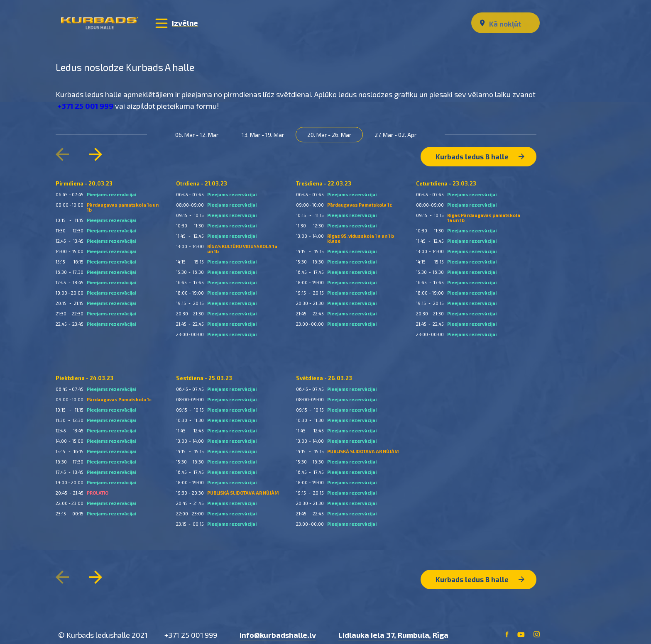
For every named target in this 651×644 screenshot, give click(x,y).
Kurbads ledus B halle (479, 152)
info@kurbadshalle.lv (278, 627)
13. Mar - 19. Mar (266, 134)
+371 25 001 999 (88, 105)
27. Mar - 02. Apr (399, 134)
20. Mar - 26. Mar (333, 134)
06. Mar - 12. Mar (200, 134)
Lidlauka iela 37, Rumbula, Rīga (393, 627)
